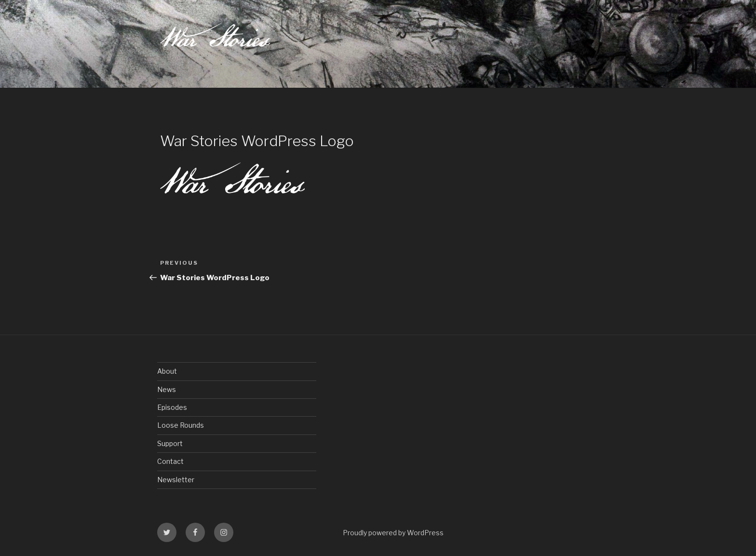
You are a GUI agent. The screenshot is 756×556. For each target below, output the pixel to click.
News (167, 389)
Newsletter (176, 480)
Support (170, 443)
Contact (170, 461)
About (167, 371)
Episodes (172, 407)
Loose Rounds (181, 425)
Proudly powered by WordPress (393, 533)
